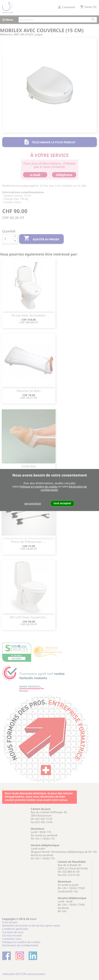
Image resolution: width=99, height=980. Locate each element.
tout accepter (62, 503)
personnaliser (33, 503)
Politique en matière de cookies (39, 486)
